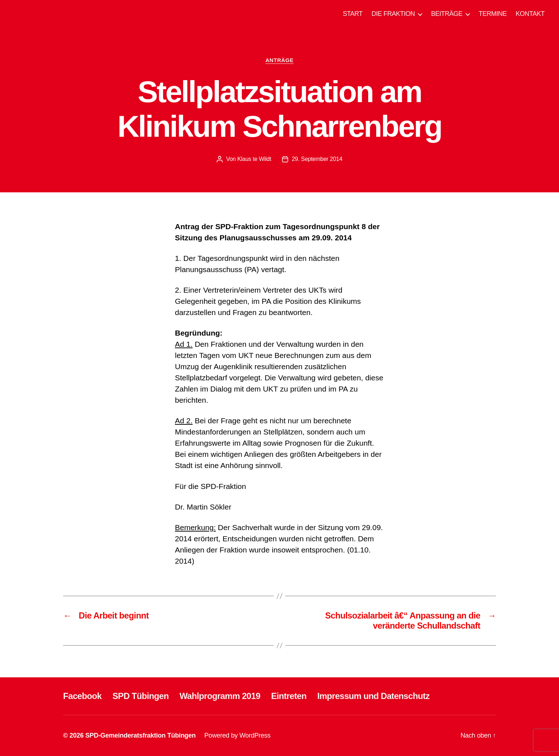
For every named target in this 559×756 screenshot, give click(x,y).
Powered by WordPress (237, 735)
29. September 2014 (317, 159)
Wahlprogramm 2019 (220, 696)
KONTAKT (530, 14)
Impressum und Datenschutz (373, 696)
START (353, 14)
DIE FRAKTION (393, 14)
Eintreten (289, 696)
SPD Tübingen (141, 696)
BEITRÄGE (447, 14)
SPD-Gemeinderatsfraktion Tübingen (140, 735)
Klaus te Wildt (254, 159)
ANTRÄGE (279, 60)
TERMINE (493, 14)
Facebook (82, 696)
